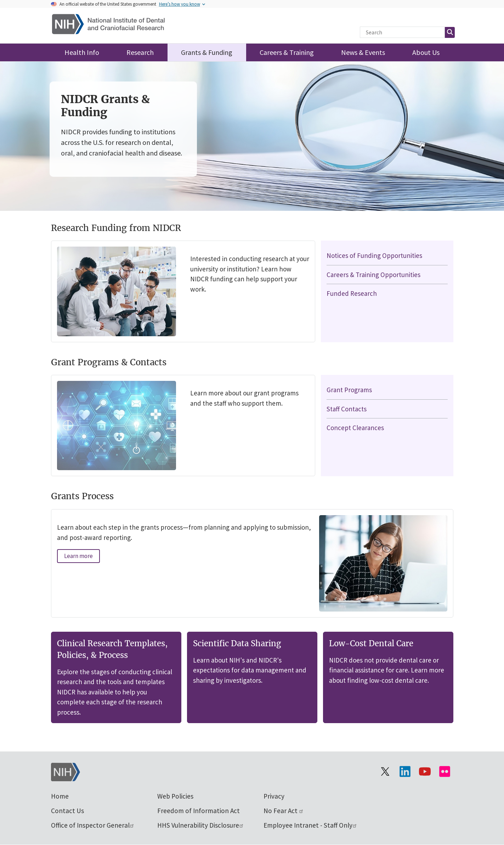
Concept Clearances (355, 428)
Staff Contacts (347, 409)
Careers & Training (287, 52)
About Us (426, 52)
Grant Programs (349, 390)
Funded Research (352, 293)
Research (140, 52)
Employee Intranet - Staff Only (310, 825)
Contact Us (67, 811)
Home (60, 796)
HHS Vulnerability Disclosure (201, 825)
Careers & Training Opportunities (373, 275)
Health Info (82, 52)
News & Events (363, 52)
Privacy (274, 796)
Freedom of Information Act (199, 811)
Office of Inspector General (93, 825)
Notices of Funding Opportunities (374, 255)
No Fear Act (284, 811)
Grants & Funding (207, 52)
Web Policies (175, 796)
